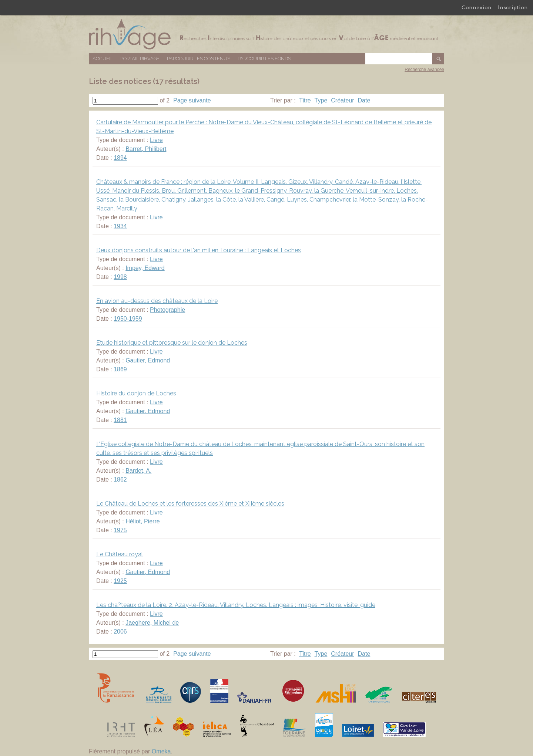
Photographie (167, 310)
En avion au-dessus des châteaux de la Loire (157, 301)
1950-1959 (128, 319)
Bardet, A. (138, 471)
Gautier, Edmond (148, 360)
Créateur (342, 100)
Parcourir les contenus (199, 59)
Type (321, 100)
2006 (120, 632)
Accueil (103, 59)
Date (364, 100)
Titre (305, 100)
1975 (120, 530)
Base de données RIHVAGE (266, 34)
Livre (156, 140)
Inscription (513, 7)
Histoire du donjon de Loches (136, 393)
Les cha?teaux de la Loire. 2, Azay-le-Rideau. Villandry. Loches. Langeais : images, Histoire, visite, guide (236, 605)
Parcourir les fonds (264, 59)
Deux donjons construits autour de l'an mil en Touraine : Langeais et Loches (199, 250)
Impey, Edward (145, 268)
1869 (120, 369)
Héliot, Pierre (143, 521)
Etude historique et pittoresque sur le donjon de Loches (172, 343)
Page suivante (192, 100)
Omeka (161, 751)
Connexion (477, 7)
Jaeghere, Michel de (152, 623)
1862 (120, 480)
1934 (120, 226)
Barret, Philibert (146, 149)
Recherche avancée (424, 70)
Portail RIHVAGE (140, 59)
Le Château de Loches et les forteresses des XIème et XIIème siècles (190, 504)
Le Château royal (120, 554)
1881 (120, 420)
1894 (120, 158)
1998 (120, 277)
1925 (120, 581)
